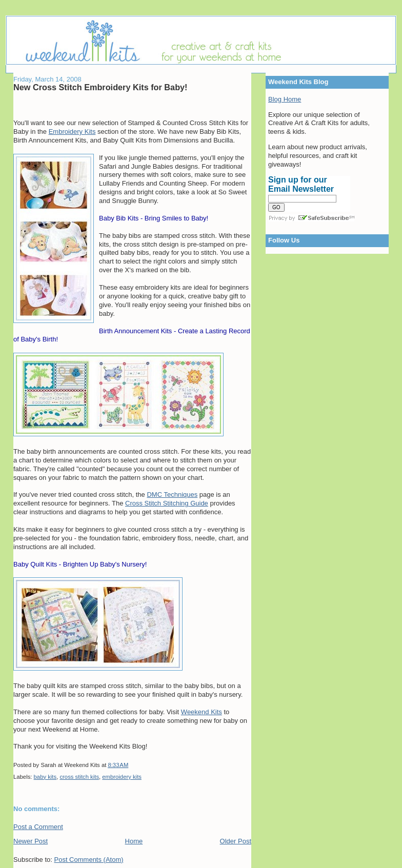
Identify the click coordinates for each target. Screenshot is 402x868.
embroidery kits (122, 777)
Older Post (236, 841)
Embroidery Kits (72, 132)
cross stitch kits (79, 777)
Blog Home (285, 99)
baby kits (45, 777)
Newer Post (31, 841)
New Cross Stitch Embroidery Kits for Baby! (100, 87)
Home (134, 841)
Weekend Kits (202, 712)
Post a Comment (38, 827)
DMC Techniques (172, 494)
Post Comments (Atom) (89, 860)
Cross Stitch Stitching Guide (167, 503)
